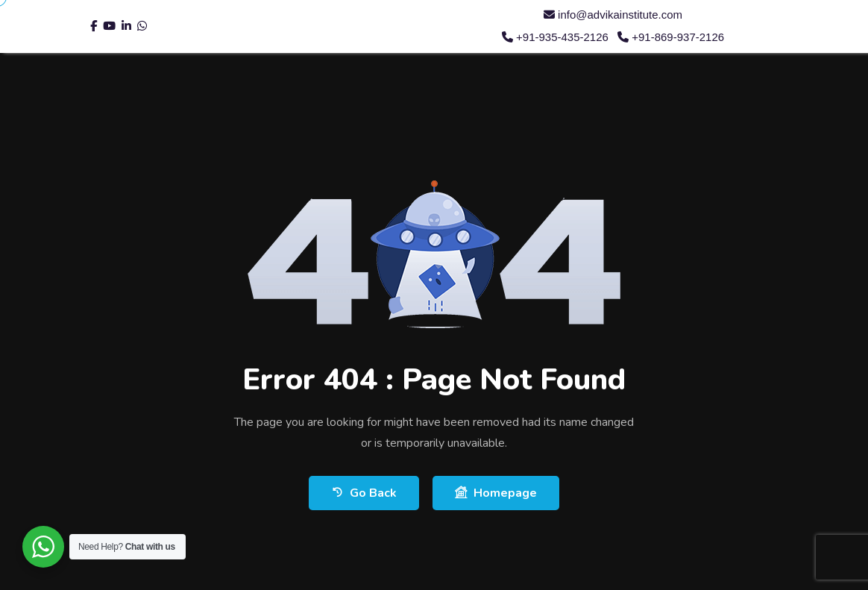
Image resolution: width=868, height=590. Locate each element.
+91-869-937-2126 (671, 37)
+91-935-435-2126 (555, 37)
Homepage (496, 493)
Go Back (364, 493)
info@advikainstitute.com (613, 15)
